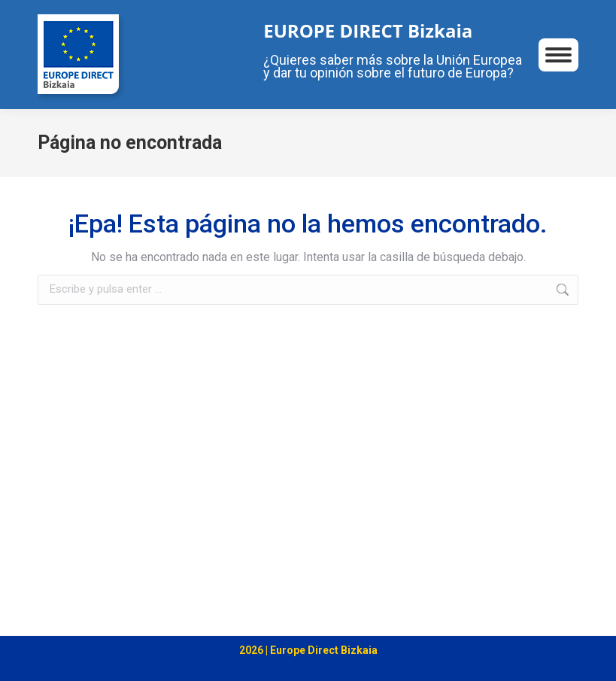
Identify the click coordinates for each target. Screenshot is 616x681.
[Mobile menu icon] (558, 55)
